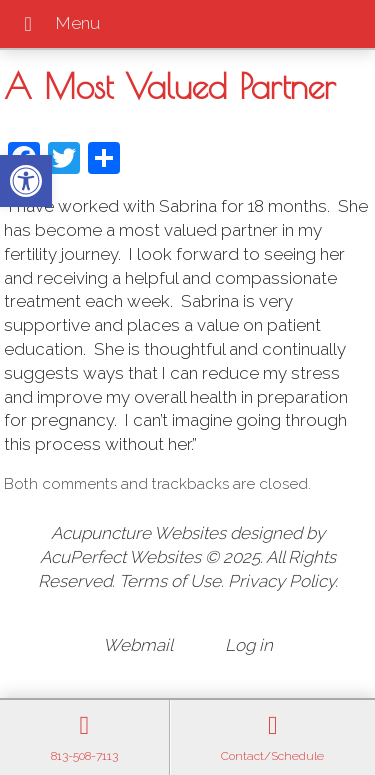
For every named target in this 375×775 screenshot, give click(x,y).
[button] (26, 181)
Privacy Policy (281, 581)
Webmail (138, 645)
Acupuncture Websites (138, 533)
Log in (249, 645)
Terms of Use (170, 581)
